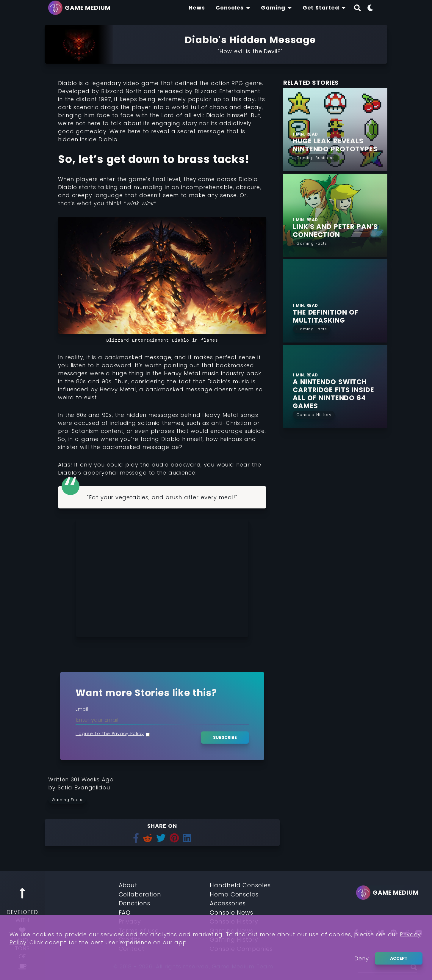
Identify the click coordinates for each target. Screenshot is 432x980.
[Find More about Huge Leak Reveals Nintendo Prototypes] (340, 145)
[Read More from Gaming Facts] (312, 243)
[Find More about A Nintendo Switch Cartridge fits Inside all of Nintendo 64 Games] (340, 394)
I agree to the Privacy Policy (110, 734)
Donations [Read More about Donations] (134, 904)
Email (82, 709)
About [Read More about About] (128, 885)
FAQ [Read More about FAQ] (125, 913)
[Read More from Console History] (314, 414)
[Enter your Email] (162, 720)
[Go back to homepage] (81, 8)
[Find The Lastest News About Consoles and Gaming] (197, 8)
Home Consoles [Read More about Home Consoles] (234, 895)
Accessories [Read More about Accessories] (228, 904)
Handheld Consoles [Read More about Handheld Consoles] (240, 885)
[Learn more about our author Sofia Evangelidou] (84, 787)
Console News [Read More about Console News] (231, 913)
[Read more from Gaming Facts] (69, 800)
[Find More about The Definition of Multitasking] (340, 316)
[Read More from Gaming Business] (315, 157)
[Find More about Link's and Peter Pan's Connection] (340, 231)
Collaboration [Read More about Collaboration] (140, 895)
